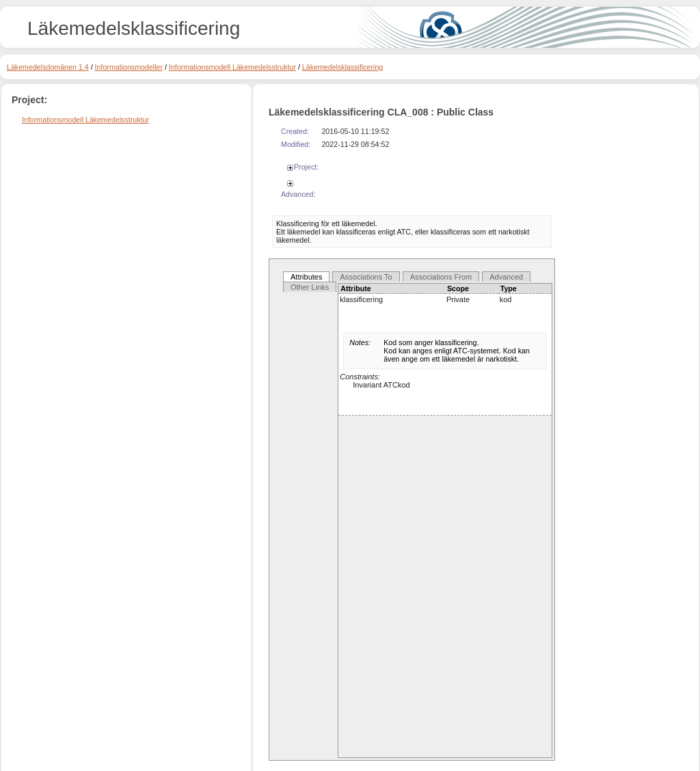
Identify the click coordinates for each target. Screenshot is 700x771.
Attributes (306, 277)
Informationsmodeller (129, 67)
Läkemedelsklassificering (342, 67)
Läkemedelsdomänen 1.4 (48, 67)
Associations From (441, 277)
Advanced (506, 277)
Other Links (310, 287)
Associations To (366, 277)
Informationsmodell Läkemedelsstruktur (232, 67)
